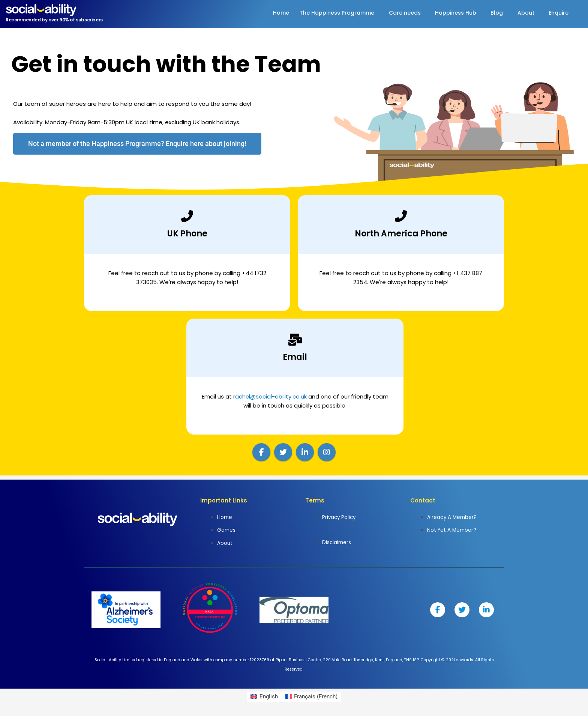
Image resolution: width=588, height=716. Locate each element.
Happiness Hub (451, 13)
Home (272, 13)
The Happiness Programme (329, 13)
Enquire (558, 13)
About (524, 13)
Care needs (398, 13)
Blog (493, 13)
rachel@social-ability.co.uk (270, 396)
